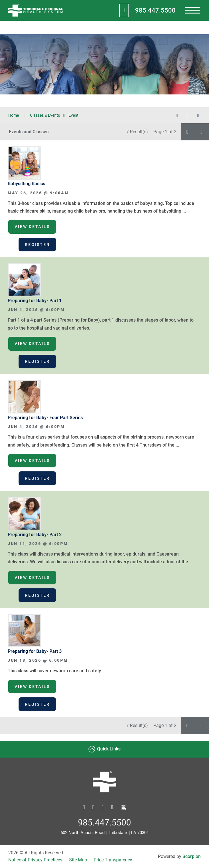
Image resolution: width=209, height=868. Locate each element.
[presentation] (193, 10)
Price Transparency (113, 860)
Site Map (78, 860)
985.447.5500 (155, 10)
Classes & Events (45, 115)
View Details (32, 227)
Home (17, 116)
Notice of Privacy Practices (35, 860)
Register (37, 245)
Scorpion (192, 857)
